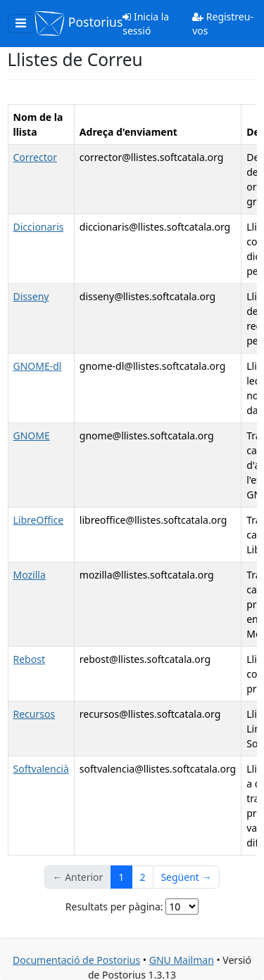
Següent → (186, 877)
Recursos (34, 714)
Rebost (29, 659)
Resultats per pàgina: (114, 907)
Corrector (36, 157)
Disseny (31, 296)
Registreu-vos (223, 24)
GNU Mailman (182, 960)
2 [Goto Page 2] (142, 877)
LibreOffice (39, 520)
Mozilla (30, 575)
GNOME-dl (38, 366)
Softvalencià (41, 769)
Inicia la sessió (146, 24)
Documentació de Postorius (76, 960)
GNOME (32, 436)
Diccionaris (39, 227)
